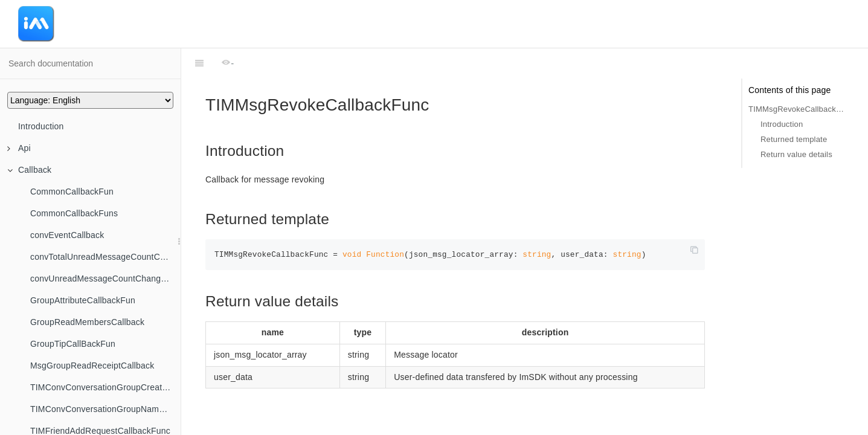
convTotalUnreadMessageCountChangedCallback (105, 257)
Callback (29, 170)
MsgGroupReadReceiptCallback (92, 366)
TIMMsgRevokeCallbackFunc (796, 109)
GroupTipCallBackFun (73, 344)
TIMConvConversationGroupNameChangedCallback (105, 409)
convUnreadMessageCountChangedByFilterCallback (105, 279)
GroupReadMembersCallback (87, 322)
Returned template (794, 139)
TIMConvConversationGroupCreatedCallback (105, 387)
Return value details (796, 154)
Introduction (41, 126)
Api (19, 148)
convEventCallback (67, 235)
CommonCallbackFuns (74, 213)
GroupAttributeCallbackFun (83, 300)
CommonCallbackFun (72, 192)
